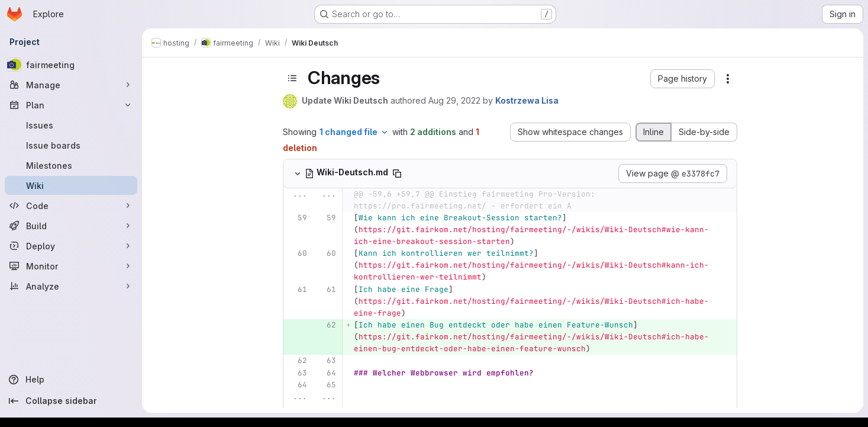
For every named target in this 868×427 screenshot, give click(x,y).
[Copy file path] (397, 174)
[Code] (71, 206)
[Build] (71, 226)
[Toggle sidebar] (292, 78)
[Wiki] (71, 185)
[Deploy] (71, 246)
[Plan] (71, 105)
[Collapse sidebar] (71, 401)
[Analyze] (71, 286)
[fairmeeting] (71, 65)
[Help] (71, 380)
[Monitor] (71, 266)
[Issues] (71, 125)
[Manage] (71, 85)
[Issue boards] (71, 145)
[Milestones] (71, 165)
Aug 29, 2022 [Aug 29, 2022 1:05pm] (454, 100)
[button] (683, 79)
